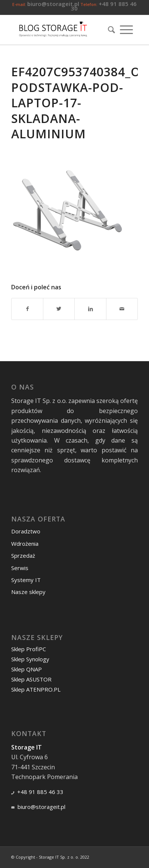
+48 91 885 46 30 (104, 6)
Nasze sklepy (28, 592)
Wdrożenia (25, 544)
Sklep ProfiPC (29, 649)
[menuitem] (109, 30)
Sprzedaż (23, 555)
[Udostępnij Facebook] (27, 309)
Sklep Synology (30, 659)
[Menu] (126, 30)
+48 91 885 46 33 (40, 792)
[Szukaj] (109, 30)
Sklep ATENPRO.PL (36, 689)
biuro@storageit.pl (53, 4)
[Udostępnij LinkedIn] (90, 309)
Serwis (20, 568)
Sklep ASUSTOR (31, 679)
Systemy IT (26, 580)
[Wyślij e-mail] (122, 309)
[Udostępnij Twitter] (59, 309)
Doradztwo (26, 531)
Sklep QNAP (27, 669)
